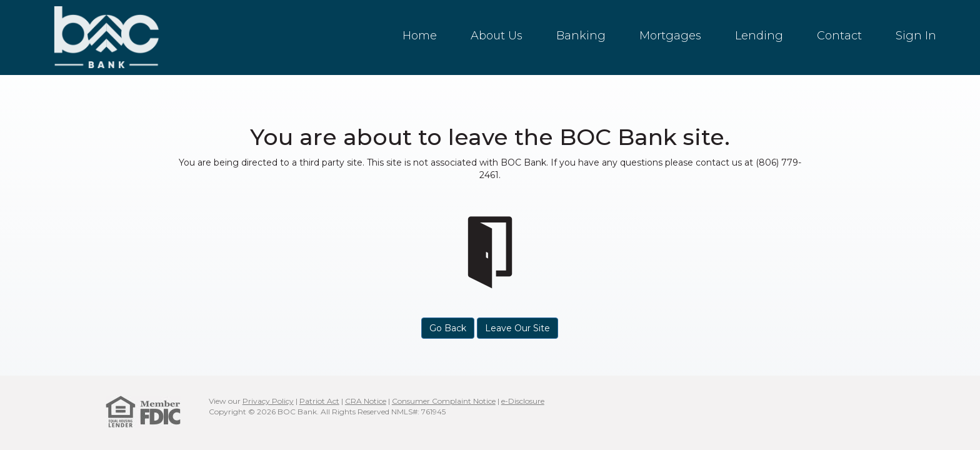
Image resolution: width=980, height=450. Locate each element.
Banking (581, 36)
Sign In (916, 36)
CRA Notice (366, 401)
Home (420, 36)
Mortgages (670, 36)
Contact (839, 36)
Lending (759, 36)
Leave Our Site (517, 328)
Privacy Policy (268, 401)
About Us (497, 36)
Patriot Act (319, 401)
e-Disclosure (523, 401)
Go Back (448, 328)
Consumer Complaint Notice (444, 401)
